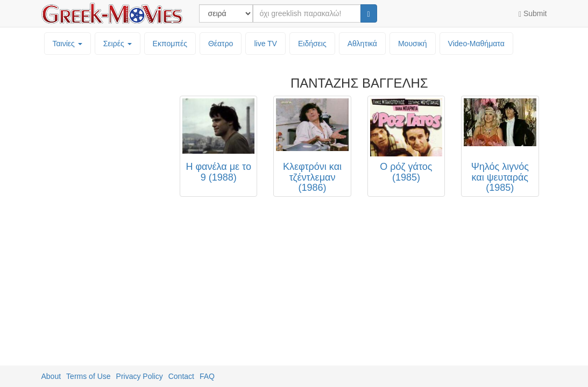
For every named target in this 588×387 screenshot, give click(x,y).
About (51, 376)
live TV (265, 44)
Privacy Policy (140, 376)
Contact (181, 376)
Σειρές (118, 44)
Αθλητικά (362, 44)
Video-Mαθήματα (476, 44)
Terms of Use (88, 376)
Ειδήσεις (312, 44)
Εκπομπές (170, 44)
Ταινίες (68, 44)
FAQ (207, 376)
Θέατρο (221, 44)
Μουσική (413, 44)
